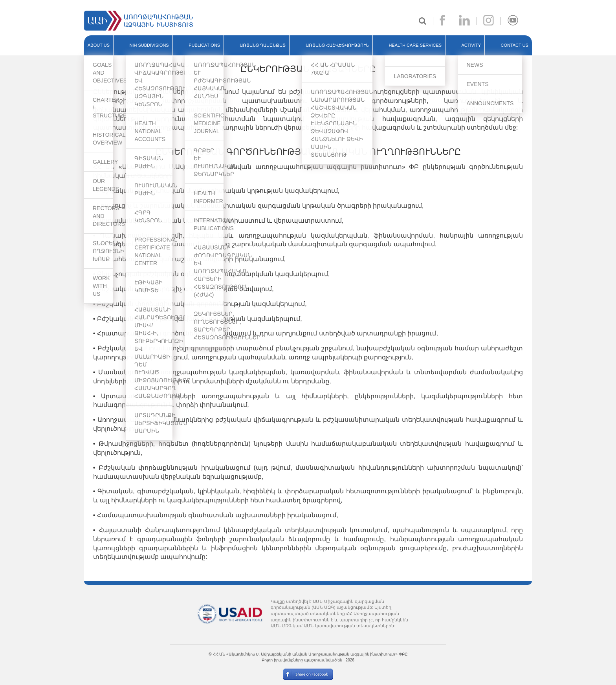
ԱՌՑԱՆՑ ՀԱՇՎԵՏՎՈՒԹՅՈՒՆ (337, 45)
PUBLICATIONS (204, 45)
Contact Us (514, 45)
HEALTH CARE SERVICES (415, 45)
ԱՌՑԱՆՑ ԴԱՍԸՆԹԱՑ (263, 45)
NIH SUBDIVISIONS (149, 45)
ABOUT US (99, 45)
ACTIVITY (471, 45)
